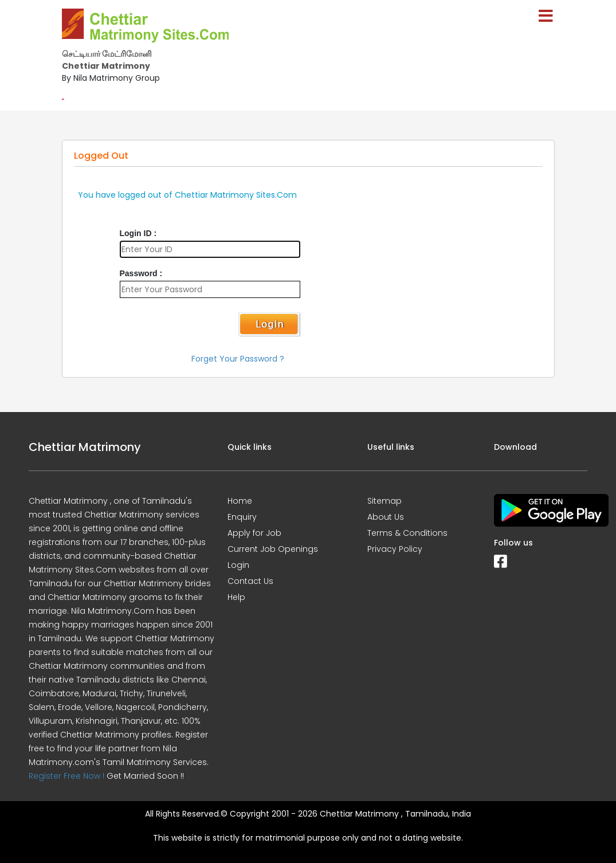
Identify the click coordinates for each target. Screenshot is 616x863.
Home (240, 501)
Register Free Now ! (66, 776)
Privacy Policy (395, 549)
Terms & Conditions (407, 533)
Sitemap (384, 501)
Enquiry (242, 517)
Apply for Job (254, 533)
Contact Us (250, 581)
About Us (386, 517)
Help (236, 597)
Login (238, 565)
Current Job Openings (273, 549)
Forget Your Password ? (238, 359)
